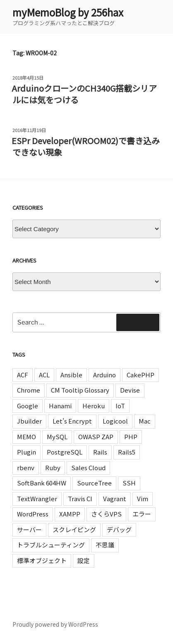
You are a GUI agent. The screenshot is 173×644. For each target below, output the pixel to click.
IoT (120, 406)
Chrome (29, 390)
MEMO (26, 437)
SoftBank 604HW (42, 483)
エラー (142, 514)
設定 (84, 560)
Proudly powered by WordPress (55, 624)
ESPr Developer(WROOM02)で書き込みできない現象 (86, 146)
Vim (143, 498)
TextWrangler (37, 498)
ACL (44, 375)
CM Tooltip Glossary (80, 390)
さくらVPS (106, 514)
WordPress (33, 514)
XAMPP (70, 514)
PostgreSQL (65, 452)
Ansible (71, 375)
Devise (130, 390)
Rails (100, 452)
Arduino (105, 375)
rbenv (26, 468)
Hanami (60, 406)
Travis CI (80, 498)
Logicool (115, 421)
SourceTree (94, 483)
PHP (131, 437)
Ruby (53, 468)
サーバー (29, 529)
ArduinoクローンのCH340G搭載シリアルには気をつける (84, 94)
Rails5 (127, 452)
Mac (145, 421)
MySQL (57, 437)
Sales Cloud (88, 468)
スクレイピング (74, 529)
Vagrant (115, 498)
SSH (129, 483)
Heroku (94, 406)
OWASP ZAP (96, 437)
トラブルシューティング (51, 545)
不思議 (105, 545)
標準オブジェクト (42, 560)
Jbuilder (29, 421)
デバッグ (119, 529)
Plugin (26, 452)
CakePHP (141, 375)
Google (28, 406)
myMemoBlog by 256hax (68, 12)
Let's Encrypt (72, 421)
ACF (23, 375)
